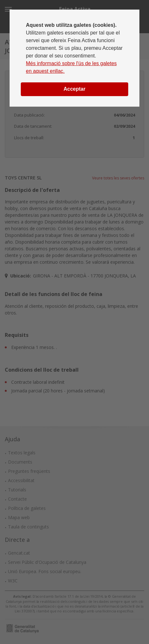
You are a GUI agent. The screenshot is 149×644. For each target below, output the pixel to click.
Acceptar (74, 89)
